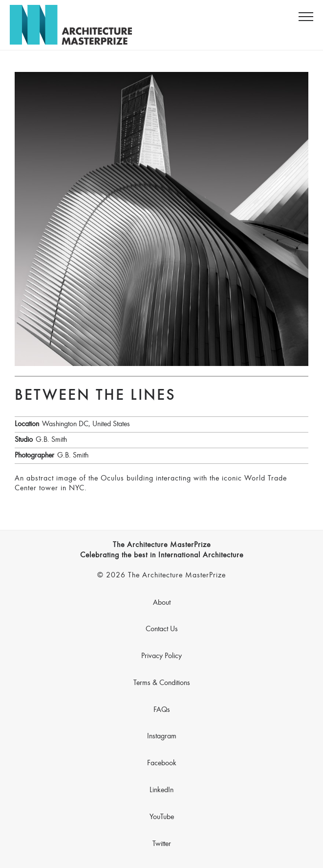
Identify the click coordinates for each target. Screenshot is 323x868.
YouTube (162, 817)
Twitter (162, 844)
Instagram (162, 736)
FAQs (162, 710)
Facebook (162, 763)
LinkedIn (161, 790)
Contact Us (162, 629)
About (162, 603)
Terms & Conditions (162, 683)
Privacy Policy (161, 656)
